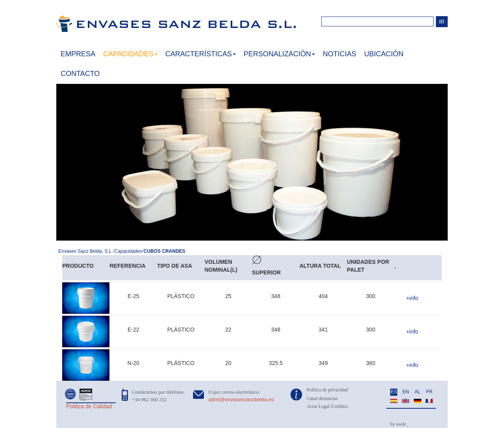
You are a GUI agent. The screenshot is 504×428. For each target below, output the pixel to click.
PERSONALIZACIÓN (279, 54)
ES (394, 392)
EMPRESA (78, 54)
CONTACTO (80, 74)
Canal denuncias (322, 398)
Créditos (340, 406)
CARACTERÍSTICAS (201, 54)
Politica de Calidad (89, 406)
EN (406, 392)
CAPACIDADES (130, 54)
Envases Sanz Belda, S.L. (86, 251)
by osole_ (399, 424)
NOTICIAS (340, 54)
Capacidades (128, 251)
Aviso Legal (318, 406)
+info (412, 298)
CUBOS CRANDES (165, 251)
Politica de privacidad (327, 390)
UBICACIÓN (384, 54)
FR (429, 392)
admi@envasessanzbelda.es (241, 399)
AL (418, 392)
